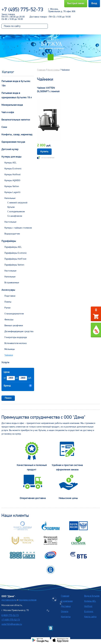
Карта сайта (90, 617)
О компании (67, 601)
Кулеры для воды (11, 157)
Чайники (9, 355)
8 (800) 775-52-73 (10, 615)
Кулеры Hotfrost (13, 175)
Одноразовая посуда (13, 142)
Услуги (5, 363)
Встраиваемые (12, 283)
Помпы (8, 302)
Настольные (10, 222)
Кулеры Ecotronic (13, 169)
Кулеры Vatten (12, 186)
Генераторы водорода (16, 337)
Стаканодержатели (14, 314)
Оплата (65, 612)
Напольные (10, 198)
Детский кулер (10, 149)
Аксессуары (8, 290)
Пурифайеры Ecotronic (16, 253)
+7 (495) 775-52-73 (22, 10)
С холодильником (16, 212)
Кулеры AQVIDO (12, 181)
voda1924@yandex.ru (12, 624)
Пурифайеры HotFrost (15, 259)
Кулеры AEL (11, 163)
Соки (4, 127)
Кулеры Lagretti (12, 192)
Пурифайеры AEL (13, 247)
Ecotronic (89, 612)
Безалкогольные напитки (16, 120)
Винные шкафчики (14, 326)
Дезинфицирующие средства (19, 332)
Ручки (7, 308)
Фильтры (9, 320)
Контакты (66, 617)
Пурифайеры (9, 241)
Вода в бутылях (92, 596)
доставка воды (9, 600)
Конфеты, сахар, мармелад (17, 135)
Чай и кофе (8, 112)
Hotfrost (88, 606)
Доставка (66, 606)
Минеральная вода (12, 105)
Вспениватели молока (15, 343)
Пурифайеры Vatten (14, 265)
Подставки (10, 296)
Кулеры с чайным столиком (18, 228)
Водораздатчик (12, 234)
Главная (41, 70)
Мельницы (10, 349)
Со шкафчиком (15, 216)
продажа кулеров (28, 600)
